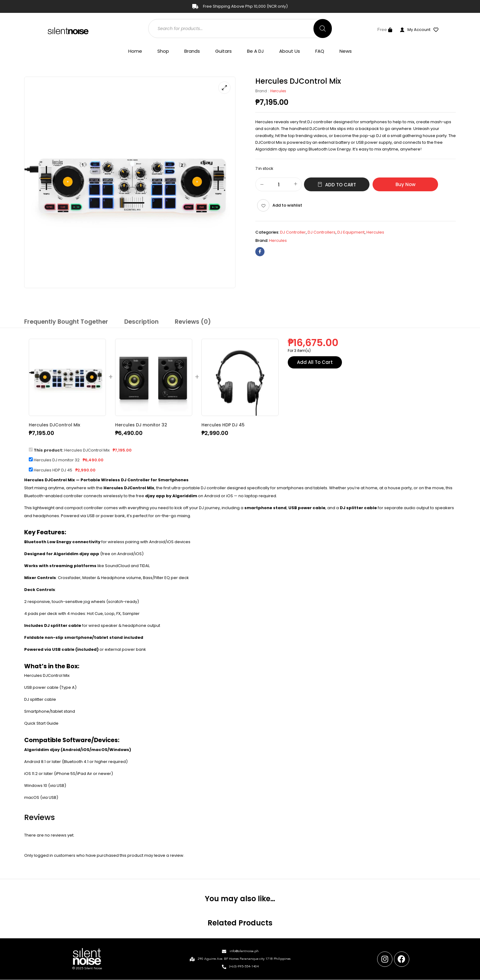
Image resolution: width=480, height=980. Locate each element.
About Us (290, 51)
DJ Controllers (322, 232)
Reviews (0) (186, 321)
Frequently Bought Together (64, 321)
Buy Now (405, 184)
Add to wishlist (287, 205)
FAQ (320, 51)
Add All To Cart (315, 362)
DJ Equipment (351, 232)
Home (135, 51)
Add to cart (341, 185)
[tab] (64, 322)
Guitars (223, 51)
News (346, 51)
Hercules (278, 91)
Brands (192, 51)
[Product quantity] (279, 185)
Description (137, 321)
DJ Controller (293, 232)
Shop (163, 51)
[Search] (323, 29)
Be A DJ (255, 51)
